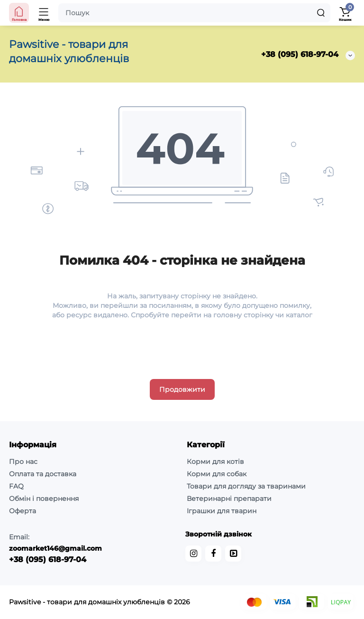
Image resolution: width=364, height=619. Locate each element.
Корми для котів (215, 462)
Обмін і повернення (44, 499)
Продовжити (182, 389)
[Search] (321, 13)
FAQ (16, 486)
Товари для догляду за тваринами (246, 486)
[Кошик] (345, 13)
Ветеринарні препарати (229, 499)
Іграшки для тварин (222, 511)
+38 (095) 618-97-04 (300, 54)
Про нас (23, 462)
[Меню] (44, 13)
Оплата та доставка (43, 474)
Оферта (23, 511)
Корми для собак (217, 474)
